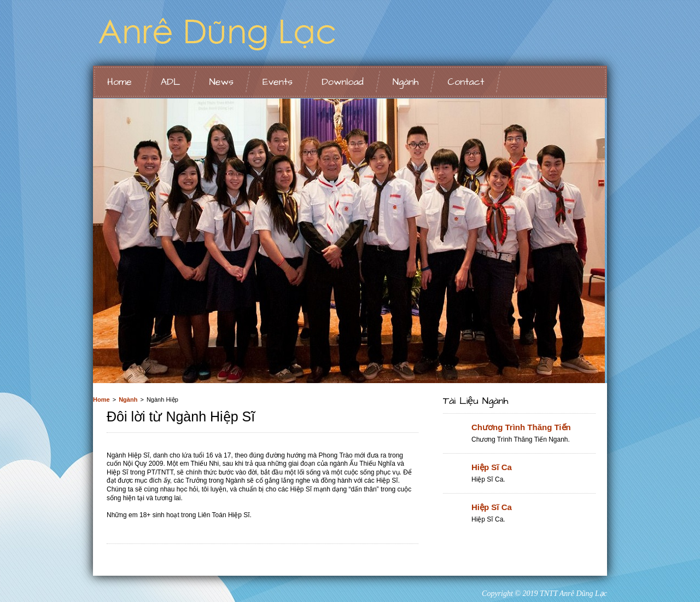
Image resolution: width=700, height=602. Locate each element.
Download (343, 82)
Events (278, 82)
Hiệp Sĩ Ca (492, 467)
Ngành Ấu (230, 33)
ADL (171, 82)
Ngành (406, 82)
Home (119, 82)
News (221, 82)
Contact (466, 82)
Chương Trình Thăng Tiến (521, 427)
